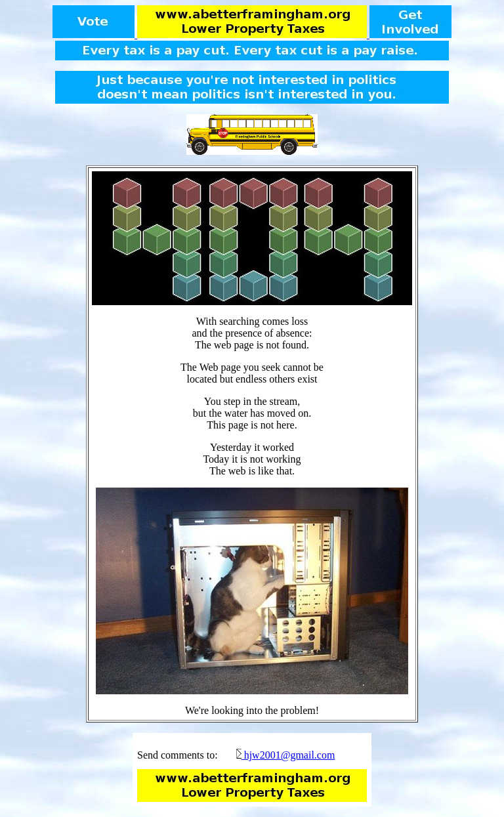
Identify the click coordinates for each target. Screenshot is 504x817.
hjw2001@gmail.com (290, 755)
